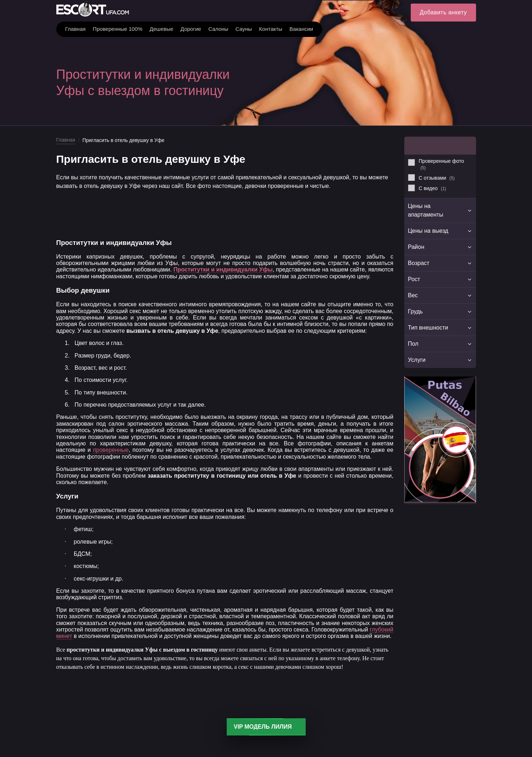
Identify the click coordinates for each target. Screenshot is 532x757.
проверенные (111, 450)
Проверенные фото (441, 164)
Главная (66, 140)
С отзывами (437, 178)
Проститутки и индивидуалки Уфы (223, 269)
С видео (432, 188)
